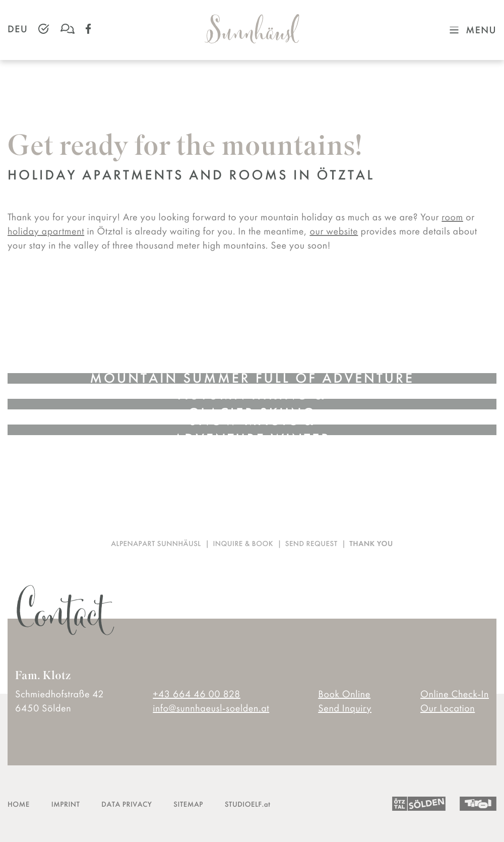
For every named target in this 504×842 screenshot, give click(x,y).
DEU (18, 29)
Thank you (371, 544)
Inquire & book (243, 544)
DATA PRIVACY (127, 804)
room (452, 217)
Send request (311, 544)
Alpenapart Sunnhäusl (156, 544)
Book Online (344, 694)
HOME (19, 804)
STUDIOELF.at (247, 804)
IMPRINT (66, 804)
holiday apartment (46, 231)
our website (334, 231)
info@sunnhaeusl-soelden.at (211, 708)
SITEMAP (188, 804)
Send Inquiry (345, 708)
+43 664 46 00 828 (197, 694)
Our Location (448, 708)
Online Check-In (455, 694)
